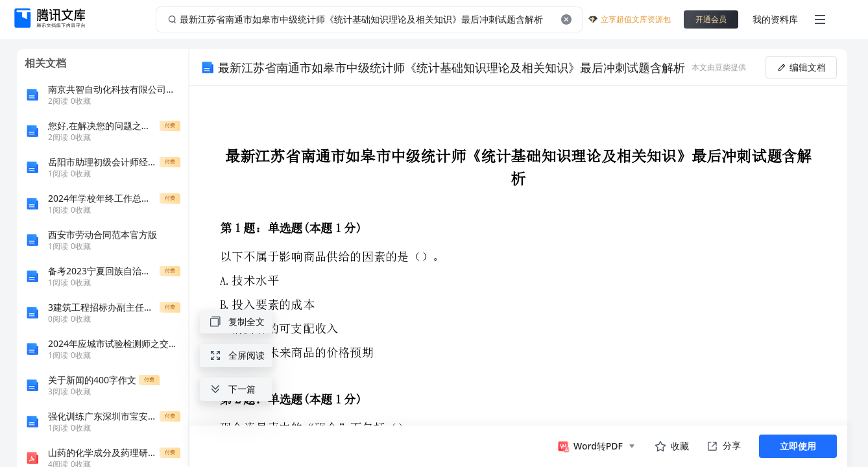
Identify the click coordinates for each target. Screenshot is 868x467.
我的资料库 (775, 19)
